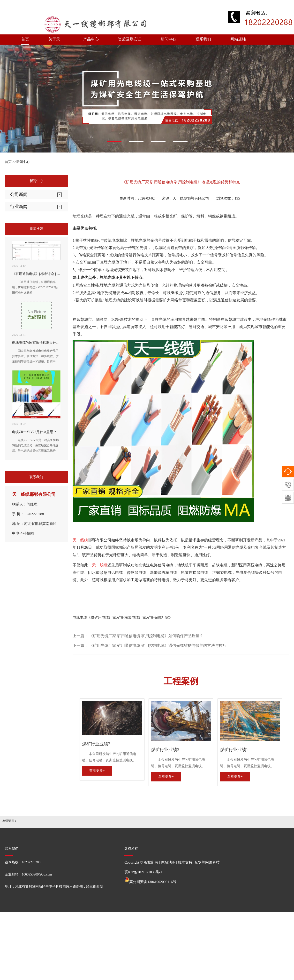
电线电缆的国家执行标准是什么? (37, 343)
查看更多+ (97, 771)
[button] (114, 142)
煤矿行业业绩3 (165, 750)
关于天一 (56, 39)
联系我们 (203, 39)
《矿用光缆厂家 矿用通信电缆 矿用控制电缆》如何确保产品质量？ (146, 636)
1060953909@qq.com (37, 874)
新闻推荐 (36, 229)
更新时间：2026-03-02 (137, 198)
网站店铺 (238, 39)
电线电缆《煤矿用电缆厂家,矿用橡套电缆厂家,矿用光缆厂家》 (123, 618)
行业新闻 (19, 207)
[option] (147, 99)
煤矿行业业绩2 (96, 744)
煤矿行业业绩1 (234, 750)
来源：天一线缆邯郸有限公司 (185, 198)
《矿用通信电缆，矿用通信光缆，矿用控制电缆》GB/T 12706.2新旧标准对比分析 (35, 287)
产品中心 (91, 39)
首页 (25, 39)
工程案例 (181, 681)
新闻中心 (168, 39)
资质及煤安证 (130, 39)
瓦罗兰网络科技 (207, 862)
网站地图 (168, 862)
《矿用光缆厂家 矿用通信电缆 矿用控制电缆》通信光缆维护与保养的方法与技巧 (158, 646)
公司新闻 (19, 194)
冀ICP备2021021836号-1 (143, 872)
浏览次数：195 (228, 198)
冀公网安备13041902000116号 (153, 882)
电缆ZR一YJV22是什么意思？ (34, 432)
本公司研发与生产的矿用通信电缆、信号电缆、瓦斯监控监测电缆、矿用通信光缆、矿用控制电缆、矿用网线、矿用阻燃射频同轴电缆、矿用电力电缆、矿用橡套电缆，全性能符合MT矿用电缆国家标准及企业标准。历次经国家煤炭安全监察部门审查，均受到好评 (112, 758)
